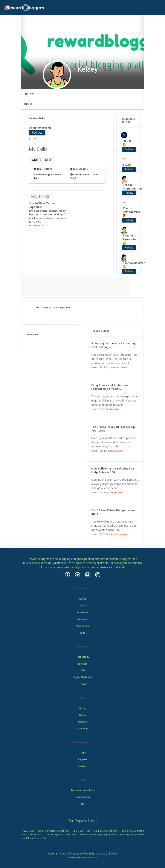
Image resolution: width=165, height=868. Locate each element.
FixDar (127, 143)
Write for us (83, 626)
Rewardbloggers (70, 854)
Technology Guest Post (57, 831)
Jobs (82, 633)
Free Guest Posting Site (93, 835)
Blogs (82, 715)
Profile (29, 94)
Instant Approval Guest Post (61, 835)
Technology (82, 657)
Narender (114, 409)
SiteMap (83, 766)
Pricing (82, 708)
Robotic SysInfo (87, 858)
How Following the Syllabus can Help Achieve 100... (113, 470)
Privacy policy (82, 797)
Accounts (83, 619)
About (82, 599)
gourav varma (116, 451)
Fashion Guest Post (131, 831)
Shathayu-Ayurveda (127, 239)
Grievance (82, 613)
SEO (83, 670)
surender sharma (118, 367)
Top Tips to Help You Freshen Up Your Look (113, 429)
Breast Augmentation (127, 187)
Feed (28, 104)
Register (82, 760)
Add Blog (82, 729)
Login (83, 753)
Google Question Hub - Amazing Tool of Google (113, 345)
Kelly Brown (116, 493)
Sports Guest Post (32, 835)
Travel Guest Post (31, 831)
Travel (83, 684)
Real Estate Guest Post (105, 831)
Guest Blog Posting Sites (121, 835)
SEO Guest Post (81, 831)
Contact (82, 606)
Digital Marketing (83, 677)
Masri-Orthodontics (127, 212)
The (127, 165)
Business (82, 664)
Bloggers (83, 722)
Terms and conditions (83, 790)
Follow (37, 132)
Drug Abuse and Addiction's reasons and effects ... (110, 387)
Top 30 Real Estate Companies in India (113, 512)
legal (83, 804)
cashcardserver (127, 265)
